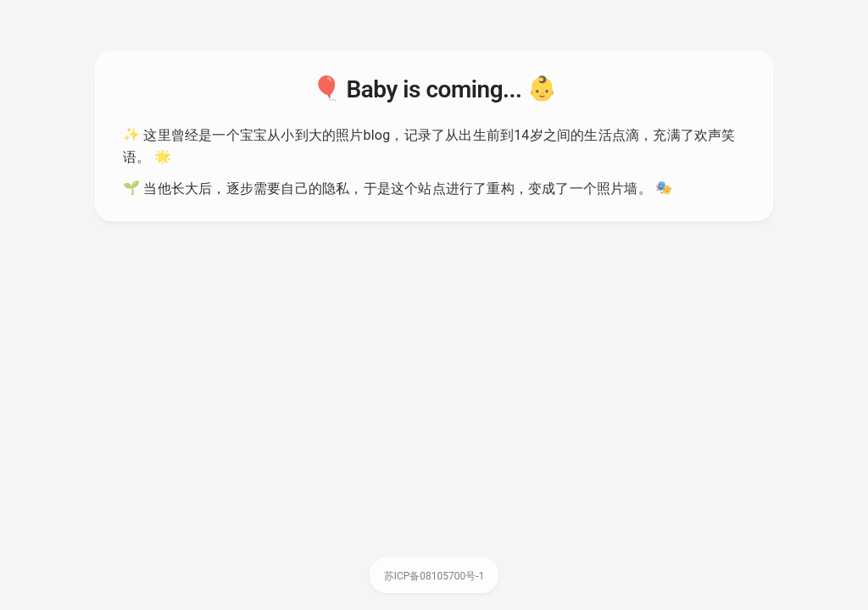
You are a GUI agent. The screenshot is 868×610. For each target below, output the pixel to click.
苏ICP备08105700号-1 (434, 576)
